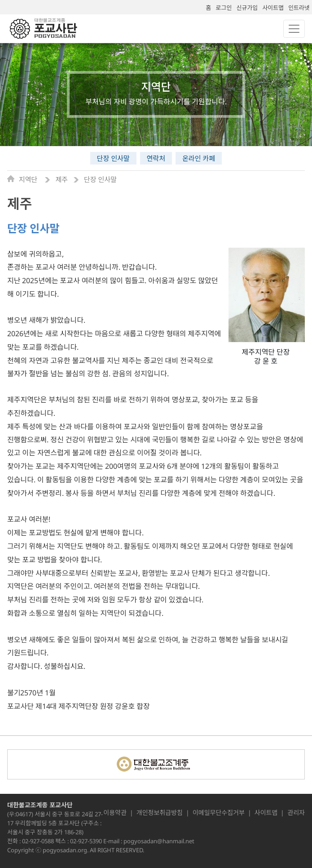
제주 (62, 180)
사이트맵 (273, 8)
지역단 (29, 180)
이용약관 (115, 813)
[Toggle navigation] (294, 29)
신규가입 (247, 8)
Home (13, 179)
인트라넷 (299, 8)
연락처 (156, 158)
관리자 (296, 813)
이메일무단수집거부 (219, 813)
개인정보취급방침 (160, 813)
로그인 (224, 8)
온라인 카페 (199, 158)
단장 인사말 (113, 158)
